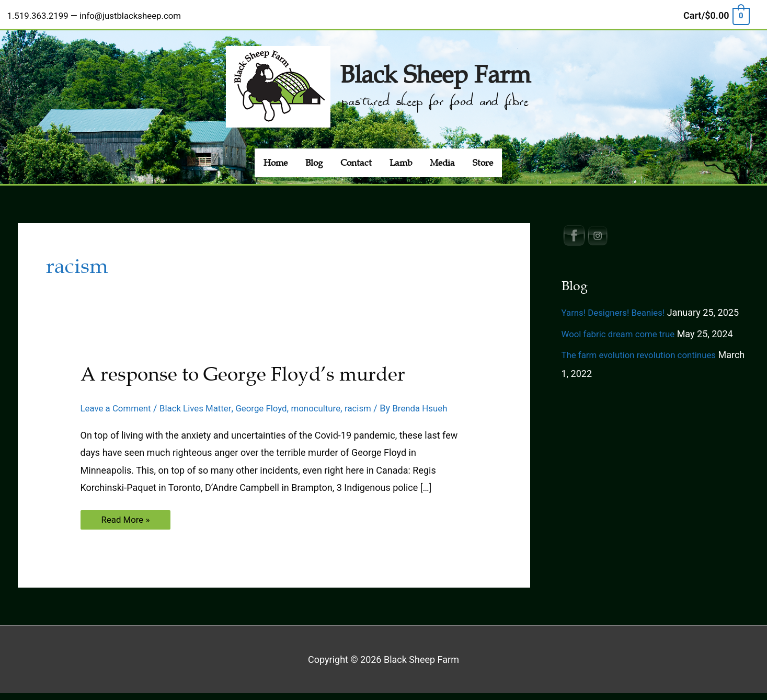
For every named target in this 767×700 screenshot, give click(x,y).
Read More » (127, 528)
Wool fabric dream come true (622, 326)
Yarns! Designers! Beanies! (617, 305)
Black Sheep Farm (436, 65)
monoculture (331, 401)
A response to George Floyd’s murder (255, 366)
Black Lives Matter (203, 401)
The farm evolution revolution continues (644, 347)
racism (375, 401)
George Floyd (273, 401)
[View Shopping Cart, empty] (716, 12)
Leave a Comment (118, 401)
